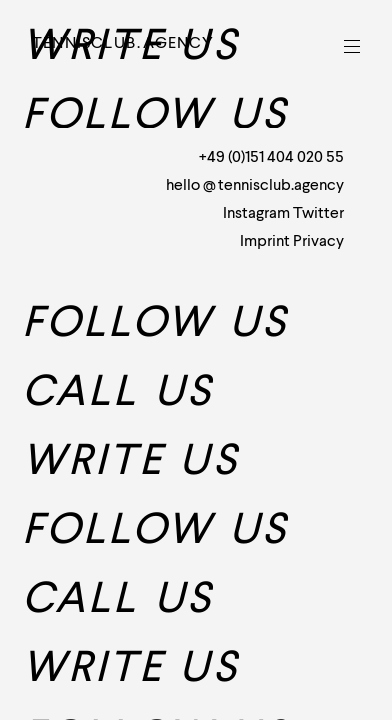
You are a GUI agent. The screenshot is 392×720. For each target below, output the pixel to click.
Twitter (318, 214)
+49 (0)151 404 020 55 (271, 158)
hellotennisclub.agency (255, 186)
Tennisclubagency (123, 44)
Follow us (155, 122)
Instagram (256, 214)
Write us (130, 468)
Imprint (265, 242)
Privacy (318, 242)
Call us (118, 399)
